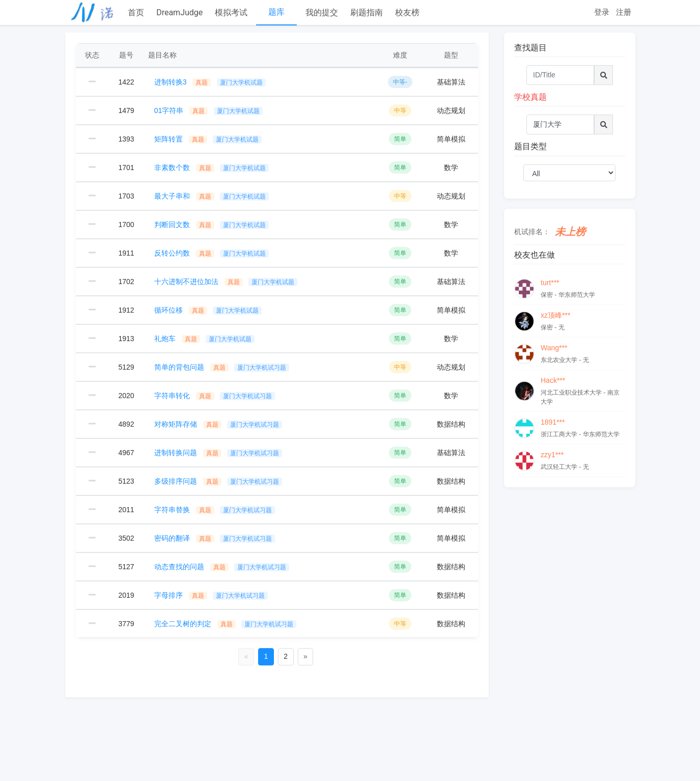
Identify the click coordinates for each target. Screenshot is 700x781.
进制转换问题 (218, 453)
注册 (624, 12)
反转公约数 (212, 253)
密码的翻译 (215, 538)
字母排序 (211, 595)
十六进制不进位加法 (226, 282)
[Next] (306, 657)
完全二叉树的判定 (226, 624)
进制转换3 (210, 82)
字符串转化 (215, 396)
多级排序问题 (218, 481)
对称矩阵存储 (218, 424)
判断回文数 (212, 225)
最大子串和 (212, 196)
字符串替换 (215, 510)
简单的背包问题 (222, 367)
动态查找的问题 (222, 567)
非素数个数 (212, 168)
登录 (602, 12)
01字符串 (208, 110)
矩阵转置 (208, 139)
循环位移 (208, 310)
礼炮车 (205, 339)
